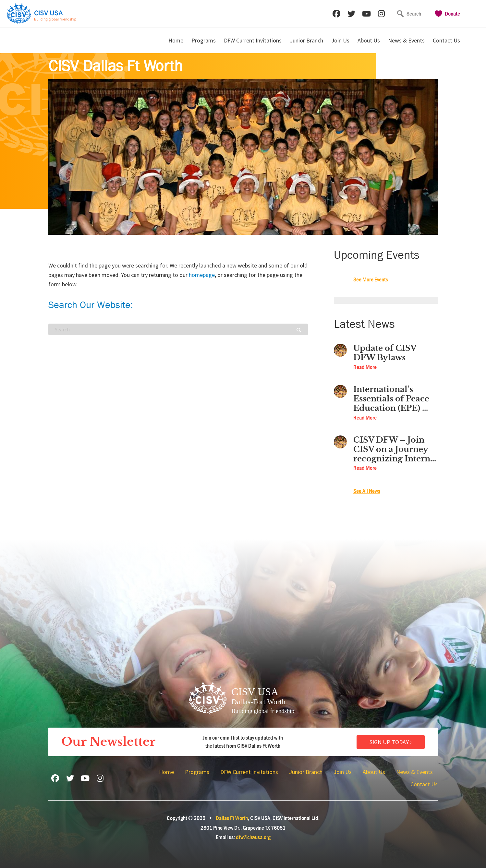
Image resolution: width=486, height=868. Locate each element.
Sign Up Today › (391, 742)
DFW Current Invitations (253, 40)
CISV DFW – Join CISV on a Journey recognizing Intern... (395, 449)
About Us (369, 40)
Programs (204, 40)
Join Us (340, 40)
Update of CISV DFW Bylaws (385, 353)
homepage (202, 275)
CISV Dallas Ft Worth (115, 66)
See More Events (371, 280)
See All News (367, 491)
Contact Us (446, 40)
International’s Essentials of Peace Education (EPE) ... (391, 399)
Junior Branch (306, 40)
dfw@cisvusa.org (253, 837)
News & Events (406, 40)
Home (176, 40)
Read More (365, 367)
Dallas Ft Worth (232, 818)
